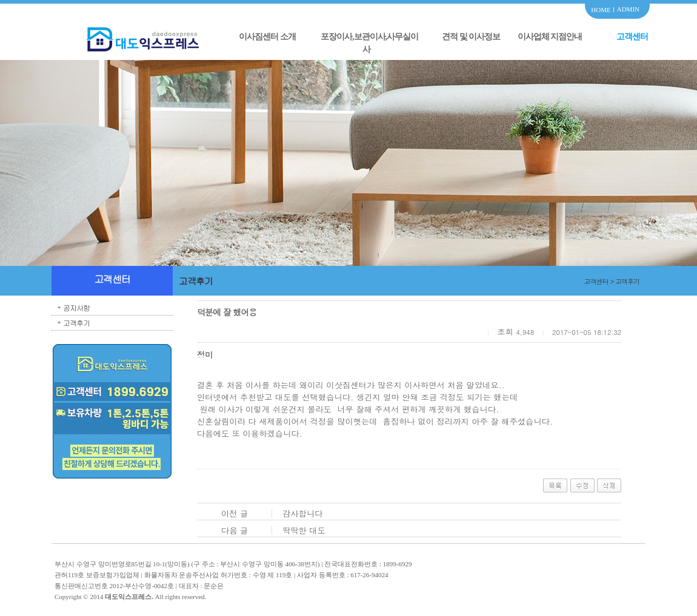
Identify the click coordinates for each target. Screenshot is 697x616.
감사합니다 (303, 513)
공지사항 (76, 307)
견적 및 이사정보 (471, 37)
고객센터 (632, 37)
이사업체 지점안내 (550, 37)
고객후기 (76, 323)
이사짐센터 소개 (267, 37)
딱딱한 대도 (304, 530)
